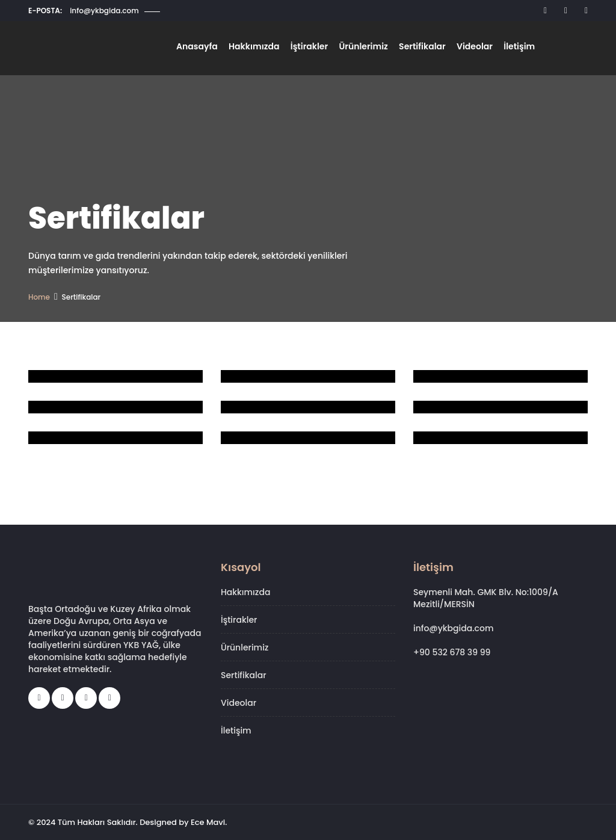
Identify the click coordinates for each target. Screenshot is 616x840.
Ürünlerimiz (367, 48)
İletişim (519, 48)
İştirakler (314, 48)
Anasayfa (205, 48)
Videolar (475, 48)
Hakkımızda (260, 48)
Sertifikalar (425, 48)
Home (39, 297)
